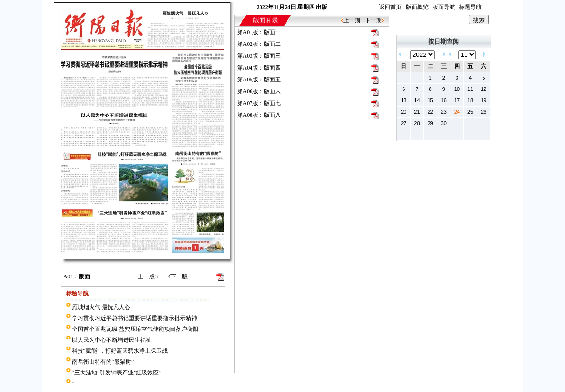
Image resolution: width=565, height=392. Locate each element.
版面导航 (444, 7)
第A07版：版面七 (259, 103)
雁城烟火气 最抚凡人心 (101, 307)
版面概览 (417, 7)
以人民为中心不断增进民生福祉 (112, 340)
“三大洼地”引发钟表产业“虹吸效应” (117, 373)
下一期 (373, 20)
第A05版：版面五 (259, 80)
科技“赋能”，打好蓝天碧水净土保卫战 (120, 351)
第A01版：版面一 (259, 32)
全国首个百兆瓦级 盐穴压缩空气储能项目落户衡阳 (135, 329)
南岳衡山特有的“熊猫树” (103, 362)
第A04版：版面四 (259, 68)
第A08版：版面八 (259, 115)
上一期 (352, 20)
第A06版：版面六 (259, 91)
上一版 (148, 276)
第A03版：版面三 (259, 56)
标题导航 (470, 7)
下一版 (178, 276)
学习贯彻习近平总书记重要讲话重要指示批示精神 (135, 318)
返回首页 (390, 7)
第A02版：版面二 (259, 44)
